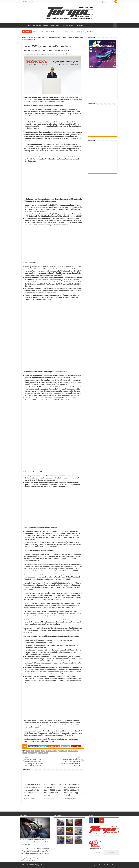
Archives (80, 25)
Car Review (37, 25)
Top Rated (96, 852)
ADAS (28, 751)
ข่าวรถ (69, 54)
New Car (46, 25)
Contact (31, 2)
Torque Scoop (55, 25)
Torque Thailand (30, 54)
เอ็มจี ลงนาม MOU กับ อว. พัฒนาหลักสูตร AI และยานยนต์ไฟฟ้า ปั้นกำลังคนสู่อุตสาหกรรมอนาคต (32, 790)
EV (33, 751)
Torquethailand (112, 865)
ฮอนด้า (30, 97)
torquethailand (73, 751)
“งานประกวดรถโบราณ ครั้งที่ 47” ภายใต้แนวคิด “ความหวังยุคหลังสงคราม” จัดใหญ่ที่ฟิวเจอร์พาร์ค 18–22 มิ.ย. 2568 (71, 762)
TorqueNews (63, 751)
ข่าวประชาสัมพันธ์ (62, 54)
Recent (111, 852)
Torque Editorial (68, 25)
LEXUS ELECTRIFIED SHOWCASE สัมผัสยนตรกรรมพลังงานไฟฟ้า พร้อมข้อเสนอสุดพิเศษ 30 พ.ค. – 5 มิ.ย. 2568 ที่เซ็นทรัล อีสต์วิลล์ (35, 762)
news (43, 751)
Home (24, 25)
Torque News (33, 37)
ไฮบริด (46, 753)
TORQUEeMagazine (52, 751)
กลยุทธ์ (25, 753)
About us (25, 2)
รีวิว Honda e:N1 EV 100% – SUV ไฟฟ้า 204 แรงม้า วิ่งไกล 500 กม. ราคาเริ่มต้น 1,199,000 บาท (64, 32)
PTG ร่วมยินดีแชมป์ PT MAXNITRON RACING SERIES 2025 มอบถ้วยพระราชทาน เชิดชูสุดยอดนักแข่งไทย (73, 790)
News (29, 25)
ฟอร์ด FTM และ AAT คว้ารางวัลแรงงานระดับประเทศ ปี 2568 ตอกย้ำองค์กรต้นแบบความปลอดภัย (53, 790)
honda (38, 751)
